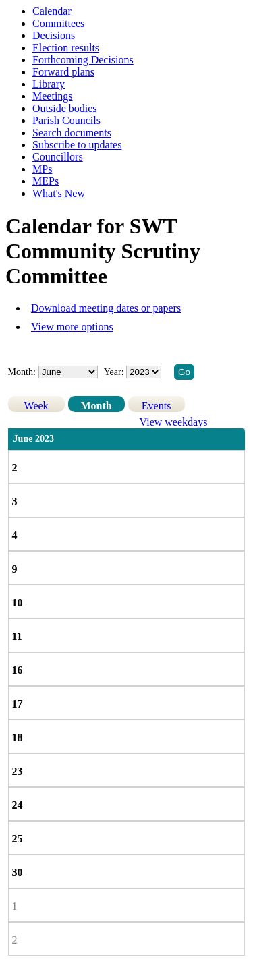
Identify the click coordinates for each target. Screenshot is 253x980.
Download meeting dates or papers (106, 308)
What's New (59, 193)
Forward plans (63, 72)
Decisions (54, 35)
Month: (22, 372)
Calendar (52, 11)
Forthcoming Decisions (83, 60)
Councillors (58, 157)
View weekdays (174, 422)
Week (36, 406)
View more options (72, 327)
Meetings (53, 96)
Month (96, 406)
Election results (66, 48)
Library (49, 84)
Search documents (72, 133)
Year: (115, 372)
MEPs (46, 181)
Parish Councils (66, 120)
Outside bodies (65, 108)
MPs (42, 169)
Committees (58, 23)
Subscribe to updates (77, 145)
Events (157, 406)
